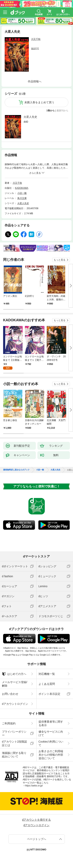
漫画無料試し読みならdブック (16, 470)
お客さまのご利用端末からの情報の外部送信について (51, 755)
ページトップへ (37, 839)
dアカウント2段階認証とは (14, 743)
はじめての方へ (14, 674)
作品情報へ (35, 81)
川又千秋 (36, 39)
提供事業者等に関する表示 (51, 723)
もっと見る (60, 260)
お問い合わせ (10, 694)
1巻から (51, 111)
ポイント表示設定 (49, 694)
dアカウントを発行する (37, 820)
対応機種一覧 (47, 674)
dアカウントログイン (15, 704)
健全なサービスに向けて (51, 733)
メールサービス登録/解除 (15, 684)
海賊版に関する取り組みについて (14, 755)
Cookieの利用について (51, 743)
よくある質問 (47, 684)
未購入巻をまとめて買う (39, 102)
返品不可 (35, 48)
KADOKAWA (22, 188)
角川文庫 (22, 198)
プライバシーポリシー (14, 733)
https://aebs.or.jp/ (34, 786)
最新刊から (62, 111)
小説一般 (22, 193)
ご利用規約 (9, 723)
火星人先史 (30, 117)
